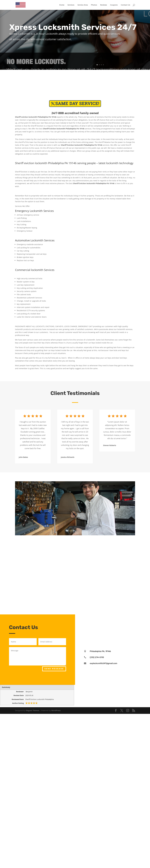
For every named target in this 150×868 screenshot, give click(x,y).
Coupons (114, 5)
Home (62, 5)
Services (71, 5)
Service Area (83, 5)
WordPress (56, 710)
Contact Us (125, 5)
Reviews (104, 5)
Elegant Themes (33, 710)
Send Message (54, 669)
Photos (94, 5)
